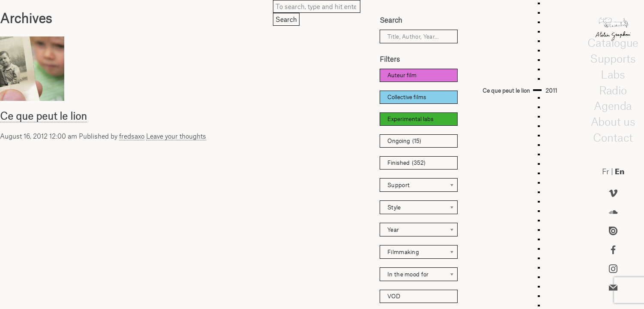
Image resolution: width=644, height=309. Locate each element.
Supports (613, 58)
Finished (406, 163)
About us (613, 121)
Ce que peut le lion (43, 116)
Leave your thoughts (176, 136)
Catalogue (613, 42)
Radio (613, 90)
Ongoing (404, 141)
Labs (613, 74)
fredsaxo (132, 136)
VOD (394, 296)
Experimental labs (410, 119)
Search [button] (286, 19)
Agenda (613, 106)
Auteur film (402, 75)
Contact (613, 137)
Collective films (407, 97)
